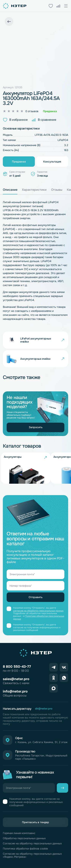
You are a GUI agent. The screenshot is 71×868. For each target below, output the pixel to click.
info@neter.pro (15, 691)
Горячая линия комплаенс (19, 833)
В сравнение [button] (44, 120)
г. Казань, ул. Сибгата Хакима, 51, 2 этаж (41, 742)
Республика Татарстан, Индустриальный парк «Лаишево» (41, 757)
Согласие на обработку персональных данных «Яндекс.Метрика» (32, 855)
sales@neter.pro (16, 679)
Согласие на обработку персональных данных (32, 843)
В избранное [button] (15, 120)
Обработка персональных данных (24, 838)
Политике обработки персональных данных (39, 617)
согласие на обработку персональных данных (38, 611)
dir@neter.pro (44, 709)
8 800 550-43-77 (17, 667)
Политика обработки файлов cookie (25, 849)
